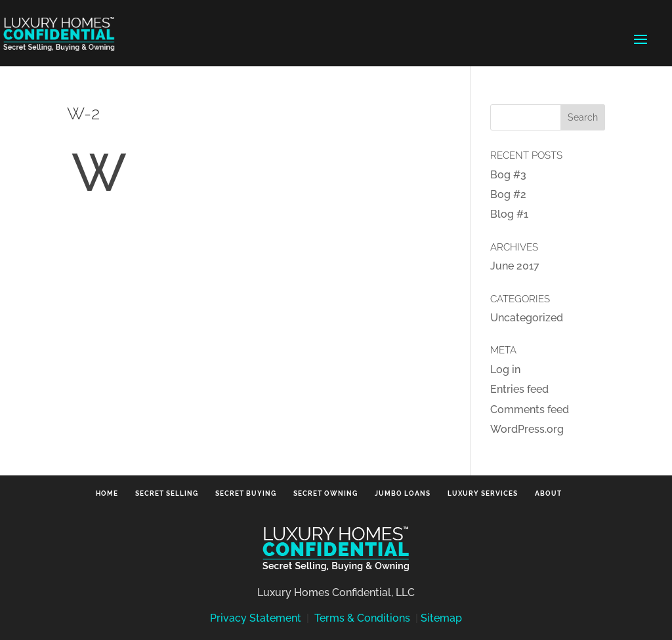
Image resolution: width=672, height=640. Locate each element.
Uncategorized (527, 318)
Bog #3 (508, 175)
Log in (505, 370)
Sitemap (441, 618)
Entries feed (519, 389)
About (548, 493)
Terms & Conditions (362, 618)
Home (107, 493)
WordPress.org (527, 429)
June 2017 (515, 266)
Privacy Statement (256, 618)
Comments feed (530, 410)
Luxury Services (483, 493)
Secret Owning (325, 493)
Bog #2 (508, 194)
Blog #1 (509, 214)
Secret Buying (246, 493)
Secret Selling (167, 493)
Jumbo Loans (403, 493)
